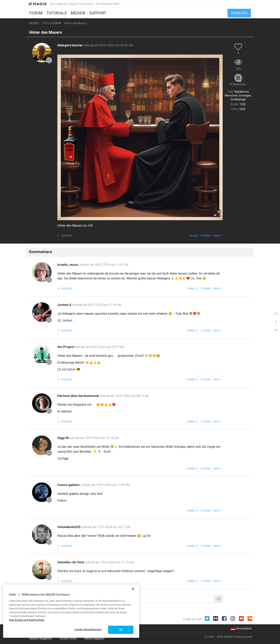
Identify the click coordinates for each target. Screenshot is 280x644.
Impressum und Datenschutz (27, 620)
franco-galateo (69, 485)
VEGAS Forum (68, 639)
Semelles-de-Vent (71, 562)
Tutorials (57, 13)
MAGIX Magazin (94, 639)
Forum (36, 13)
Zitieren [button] (206, 236)
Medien (78, 13)
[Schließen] (133, 589)
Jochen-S (65, 305)
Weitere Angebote (41, 639)
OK (121, 630)
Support (98, 13)
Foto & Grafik (52, 23)
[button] (218, 236)
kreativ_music (68, 265)
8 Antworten (238, 84)
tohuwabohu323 (69, 527)
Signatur (66, 236)
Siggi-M (63, 438)
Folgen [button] (194, 236)
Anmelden (239, 13)
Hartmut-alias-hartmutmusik (79, 396)
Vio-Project (66, 347)
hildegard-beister (71, 45)
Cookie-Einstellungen (88, 629)
